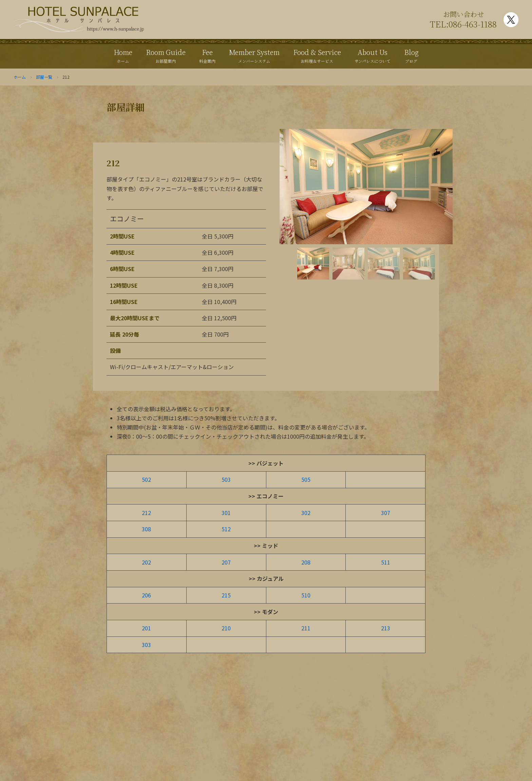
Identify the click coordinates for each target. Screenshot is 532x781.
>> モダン (266, 612)
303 (146, 645)
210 (226, 628)
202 (146, 562)
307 (386, 513)
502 (146, 479)
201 (146, 628)
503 (226, 479)
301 (226, 513)
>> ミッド (266, 546)
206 (146, 595)
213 (386, 628)
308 (146, 529)
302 (306, 513)
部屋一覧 (44, 77)
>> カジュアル (266, 578)
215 (226, 595)
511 (386, 562)
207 (226, 562)
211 (306, 628)
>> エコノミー (266, 496)
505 (306, 479)
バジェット (270, 463)
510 (306, 595)
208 (306, 562)
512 (226, 529)
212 (146, 513)
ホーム (20, 77)
